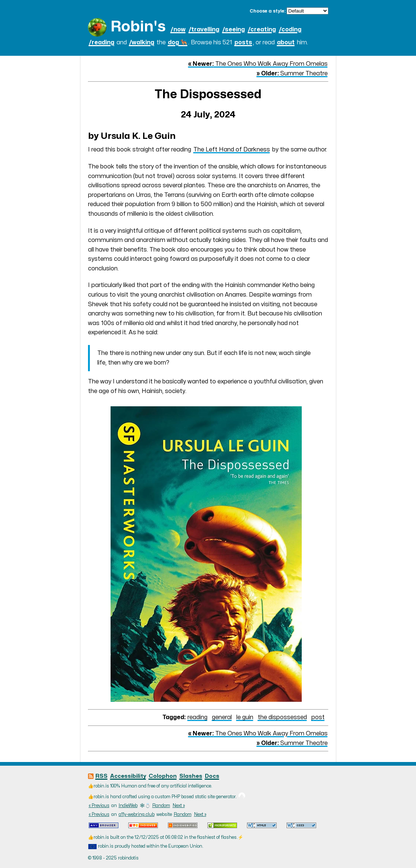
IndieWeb (128, 806)
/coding (290, 30)
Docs (212, 776)
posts (243, 42)
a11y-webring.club (137, 814)
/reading (102, 42)
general (222, 717)
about (286, 42)
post (318, 717)
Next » (179, 806)
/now (178, 30)
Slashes (191, 776)
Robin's (138, 27)
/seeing (234, 30)
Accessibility (128, 776)
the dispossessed (282, 717)
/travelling (204, 30)
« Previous (99, 806)
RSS (102, 776)
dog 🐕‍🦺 (178, 42)
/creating (262, 30)
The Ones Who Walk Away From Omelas (258, 64)
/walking (142, 42)
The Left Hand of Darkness (232, 150)
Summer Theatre (292, 74)
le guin (245, 717)
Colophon (163, 776)
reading (197, 717)
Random (161, 806)
